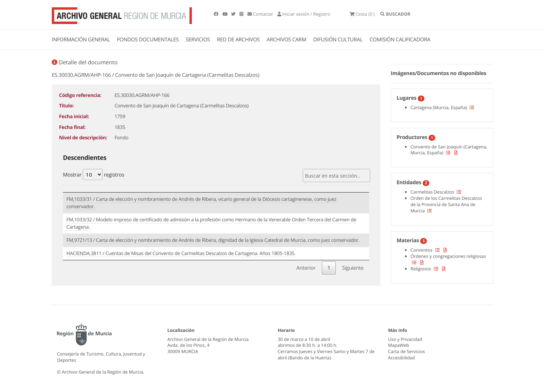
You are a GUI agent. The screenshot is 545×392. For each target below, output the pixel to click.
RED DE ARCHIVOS (238, 40)
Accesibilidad (402, 358)
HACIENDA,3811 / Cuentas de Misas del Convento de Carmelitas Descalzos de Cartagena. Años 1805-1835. (181, 254)
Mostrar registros (93, 174)
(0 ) (362, 14)
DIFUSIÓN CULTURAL (338, 40)
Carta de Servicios (407, 351)
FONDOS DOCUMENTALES (148, 40)
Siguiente (353, 268)
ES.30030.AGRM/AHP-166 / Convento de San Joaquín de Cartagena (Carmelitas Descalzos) (156, 75)
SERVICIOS (198, 40)
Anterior (306, 268)
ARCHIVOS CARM (286, 40)
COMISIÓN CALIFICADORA (400, 40)
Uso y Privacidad (405, 339)
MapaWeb (399, 345)
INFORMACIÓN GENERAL (81, 40)
